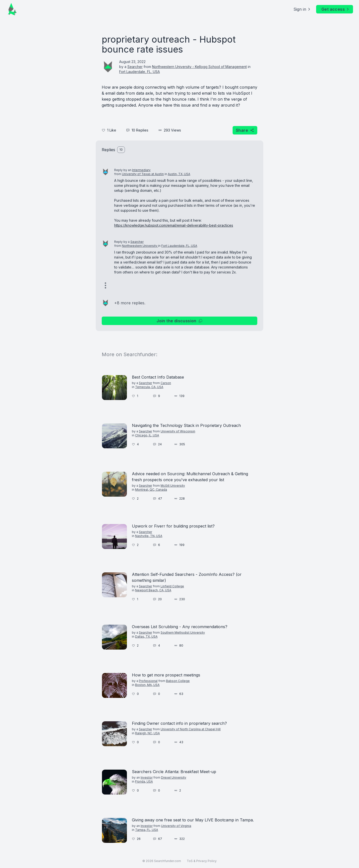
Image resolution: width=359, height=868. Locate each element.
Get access (336, 9)
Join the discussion (179, 321)
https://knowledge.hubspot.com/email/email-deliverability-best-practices (174, 225)
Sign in (302, 9)
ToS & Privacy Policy (202, 861)
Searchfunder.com (168, 861)
